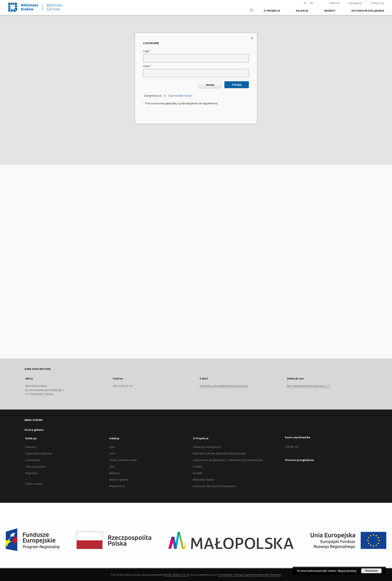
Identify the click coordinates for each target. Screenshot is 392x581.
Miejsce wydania (119, 480)
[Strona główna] (251, 11)
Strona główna (34, 430)
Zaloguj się (377, 3)
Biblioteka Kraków (204, 480)
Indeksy (330, 11)
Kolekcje (302, 11)
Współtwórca (117, 486)
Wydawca (115, 473)
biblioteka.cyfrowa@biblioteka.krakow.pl (224, 386)
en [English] (311, 3)
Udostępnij (355, 3)
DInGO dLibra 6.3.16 (177, 575)
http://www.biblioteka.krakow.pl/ (308, 386)
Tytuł (112, 447)
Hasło (147, 66)
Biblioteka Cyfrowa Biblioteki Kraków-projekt (219, 454)
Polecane (31, 447)
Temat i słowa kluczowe (123, 460)
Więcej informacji (347, 571)
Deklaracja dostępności (207, 447)
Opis (112, 467)
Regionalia (31, 473)
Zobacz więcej (34, 484)
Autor (113, 454)
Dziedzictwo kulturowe (39, 454)
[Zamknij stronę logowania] (252, 38)
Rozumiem (371, 571)
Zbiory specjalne (35, 467)
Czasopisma (33, 460)
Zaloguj (237, 85)
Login (147, 51)
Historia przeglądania (368, 11)
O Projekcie (272, 11)
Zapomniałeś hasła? (180, 96)
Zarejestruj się (153, 96)
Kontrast (335, 3)
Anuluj (210, 85)
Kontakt (197, 473)
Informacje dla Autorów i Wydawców (214, 486)
